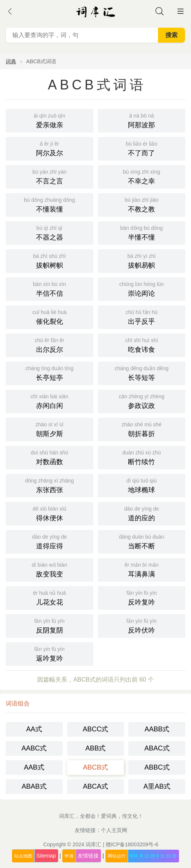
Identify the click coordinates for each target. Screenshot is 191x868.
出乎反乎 (142, 316)
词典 (11, 61)
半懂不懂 (142, 232)
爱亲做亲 (50, 120)
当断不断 (142, 541)
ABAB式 (34, 786)
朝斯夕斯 (50, 429)
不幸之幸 (142, 176)
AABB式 (157, 729)
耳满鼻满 (142, 569)
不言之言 (50, 176)
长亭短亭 (50, 373)
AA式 (34, 729)
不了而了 (142, 148)
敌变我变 (50, 569)
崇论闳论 (142, 288)
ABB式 (95, 748)
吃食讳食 (142, 345)
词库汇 (93, 844)
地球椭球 (142, 485)
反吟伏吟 (142, 625)
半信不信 (50, 288)
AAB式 (34, 767)
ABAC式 (157, 748)
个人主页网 (114, 830)
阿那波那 (142, 120)
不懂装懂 (50, 204)
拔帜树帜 (50, 260)
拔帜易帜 (142, 260)
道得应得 (50, 541)
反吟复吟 (142, 597)
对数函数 (50, 457)
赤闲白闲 (50, 401)
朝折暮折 (142, 429)
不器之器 (50, 232)
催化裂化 (50, 316)
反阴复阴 (50, 625)
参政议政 (142, 401)
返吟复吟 (50, 653)
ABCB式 (95, 767)
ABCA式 (95, 786)
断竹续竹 (142, 457)
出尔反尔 (50, 345)
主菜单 (180, 11)
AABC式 (34, 748)
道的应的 (142, 513)
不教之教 (142, 204)
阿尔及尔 (50, 148)
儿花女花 (50, 597)
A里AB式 (157, 786)
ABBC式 (157, 767)
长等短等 (142, 373)
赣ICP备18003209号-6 (132, 844)
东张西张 (50, 485)
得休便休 (50, 513)
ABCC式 (95, 729)
